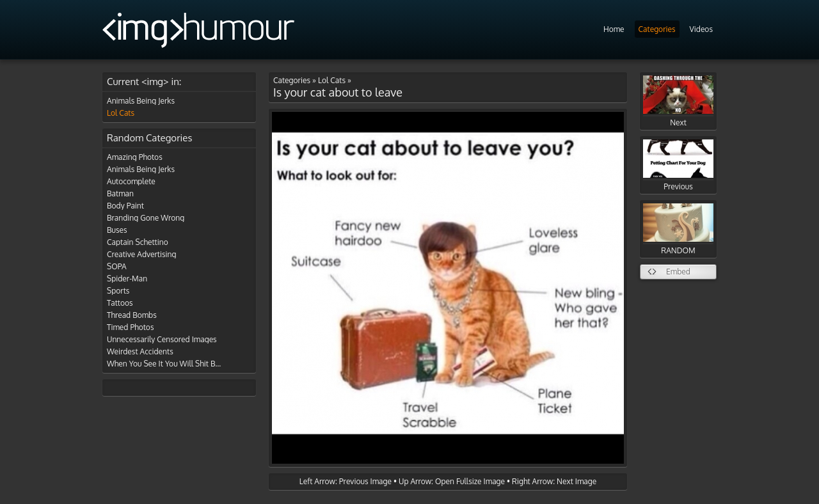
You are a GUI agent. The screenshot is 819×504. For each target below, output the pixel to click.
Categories (657, 29)
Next (678, 101)
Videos (701, 29)
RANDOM (678, 229)
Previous (678, 165)
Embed (678, 272)
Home (614, 29)
